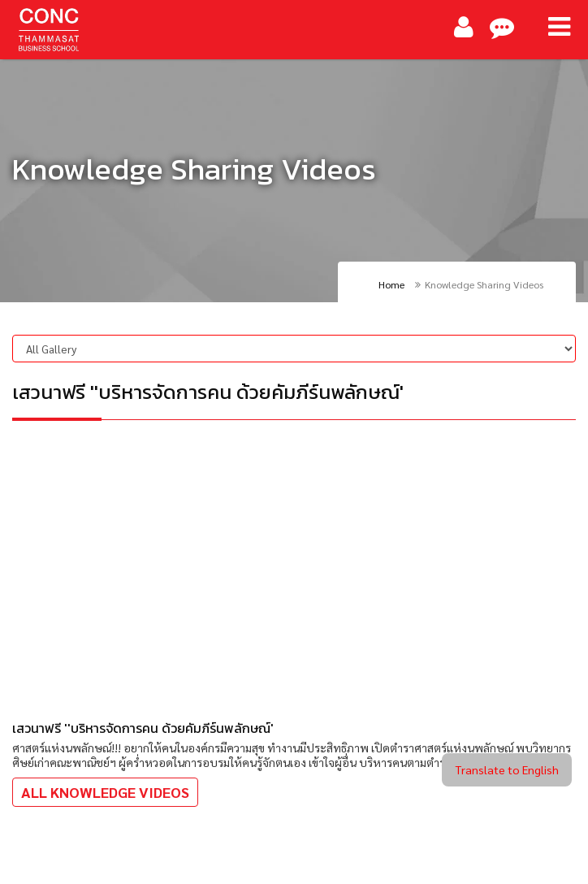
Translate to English (507, 769)
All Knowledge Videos (105, 792)
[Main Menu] (559, 27)
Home (391, 284)
